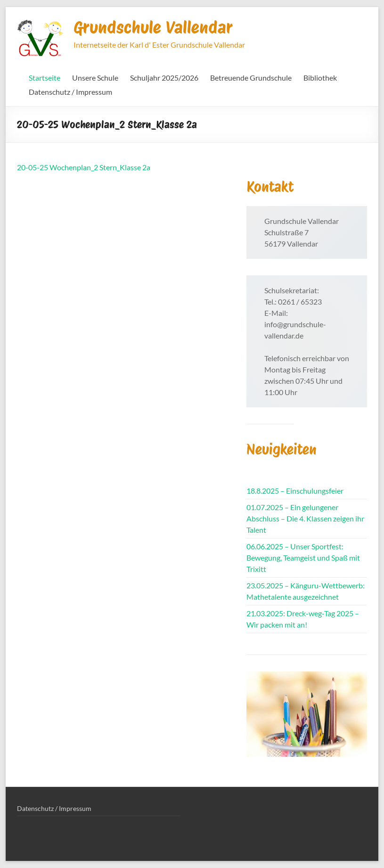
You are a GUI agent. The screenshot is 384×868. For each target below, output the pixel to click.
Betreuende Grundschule (251, 78)
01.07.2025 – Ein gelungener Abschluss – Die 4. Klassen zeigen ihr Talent (305, 518)
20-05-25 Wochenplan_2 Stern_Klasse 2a (84, 167)
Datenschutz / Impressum (70, 92)
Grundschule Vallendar (153, 27)
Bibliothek (320, 78)
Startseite (45, 78)
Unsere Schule (95, 78)
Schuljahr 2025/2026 (164, 78)
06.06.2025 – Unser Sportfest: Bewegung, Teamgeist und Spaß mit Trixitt (303, 558)
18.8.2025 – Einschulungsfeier (295, 491)
